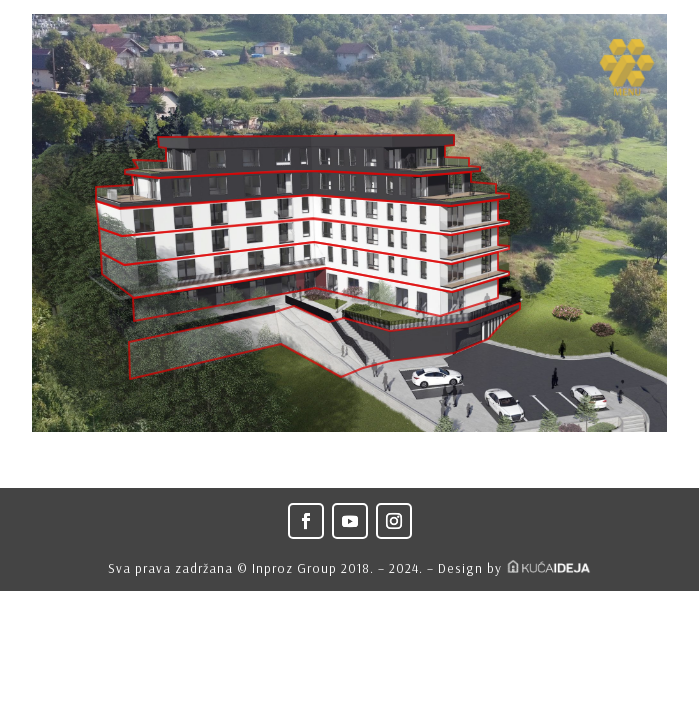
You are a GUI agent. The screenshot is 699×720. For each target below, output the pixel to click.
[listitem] (324, 341)
